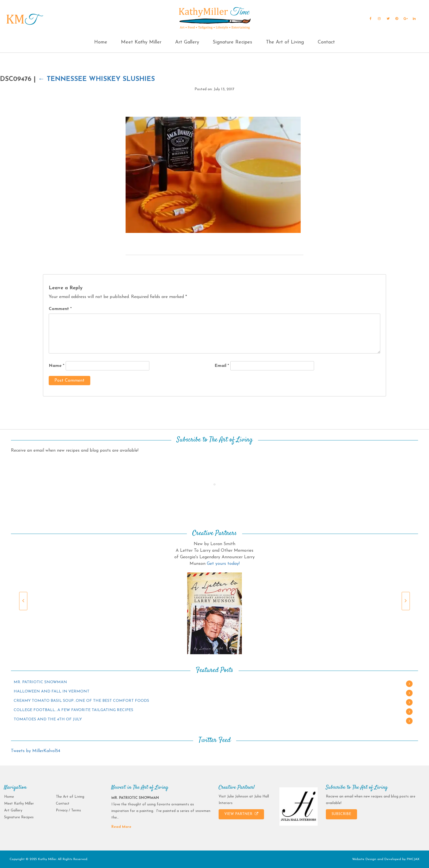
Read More (121, 827)
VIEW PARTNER (241, 814)
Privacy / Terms (68, 810)
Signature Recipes (232, 42)
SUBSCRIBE (341, 814)
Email (222, 366)
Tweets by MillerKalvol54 (36, 751)
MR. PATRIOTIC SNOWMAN (40, 682)
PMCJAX (413, 859)
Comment (60, 309)
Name (56, 366)
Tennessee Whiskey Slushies (96, 79)
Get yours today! (223, 564)
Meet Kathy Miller (141, 42)
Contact (326, 42)
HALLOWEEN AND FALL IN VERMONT (52, 692)
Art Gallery (187, 42)
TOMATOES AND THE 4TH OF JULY (48, 719)
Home (101, 42)
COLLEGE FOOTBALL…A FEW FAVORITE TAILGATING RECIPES (73, 710)
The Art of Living (285, 42)
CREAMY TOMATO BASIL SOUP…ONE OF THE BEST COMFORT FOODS (81, 701)
